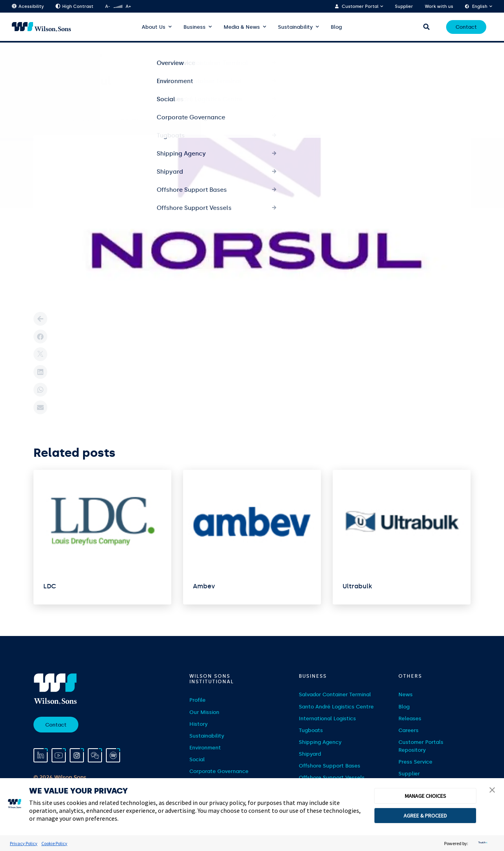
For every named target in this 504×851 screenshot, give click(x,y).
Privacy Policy (24, 843)
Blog (336, 27)
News (406, 694)
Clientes (67, 56)
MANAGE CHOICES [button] (425, 796)
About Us (154, 27)
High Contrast (74, 6)
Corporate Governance (219, 771)
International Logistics (327, 718)
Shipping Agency (320, 742)
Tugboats (311, 730)
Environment (205, 748)
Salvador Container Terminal (335, 694)
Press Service (415, 762)
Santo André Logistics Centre (336, 707)
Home (40, 56)
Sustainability (295, 27)
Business (195, 27)
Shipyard (310, 754)
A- (107, 6)
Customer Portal (360, 6)
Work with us (439, 6)
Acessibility (28, 6)
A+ (128, 6)
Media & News (242, 27)
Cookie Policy (54, 843)
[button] (492, 791)
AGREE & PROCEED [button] (425, 816)
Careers (409, 730)
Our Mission (204, 712)
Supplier (404, 6)
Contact (466, 27)
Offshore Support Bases (330, 766)
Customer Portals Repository (421, 746)
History (198, 724)
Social (197, 759)
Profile (197, 700)
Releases (410, 718)
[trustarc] (482, 843)
